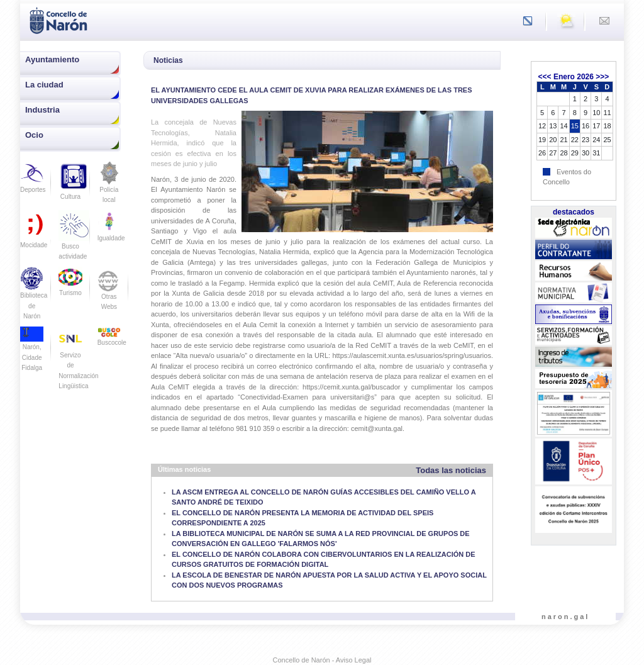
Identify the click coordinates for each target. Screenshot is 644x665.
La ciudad (44, 85)
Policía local (109, 187)
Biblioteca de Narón (34, 297)
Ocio (34, 135)
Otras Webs (109, 293)
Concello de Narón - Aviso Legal (322, 660)
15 (575, 126)
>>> (602, 77)
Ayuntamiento (52, 59)
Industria (42, 110)
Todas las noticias (451, 470)
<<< (545, 77)
